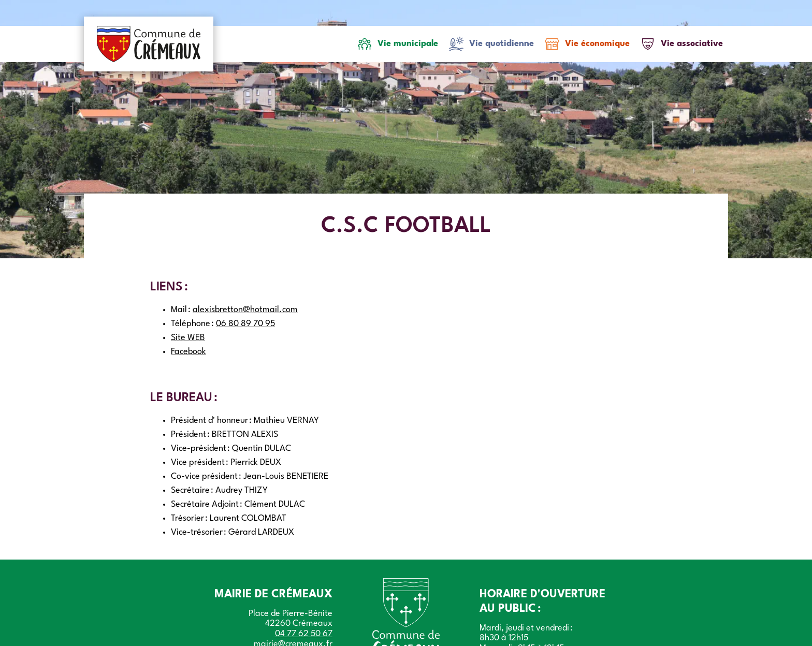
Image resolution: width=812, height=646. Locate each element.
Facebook (189, 352)
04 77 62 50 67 (304, 634)
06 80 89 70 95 (245, 324)
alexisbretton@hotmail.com (245, 310)
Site (188, 338)
